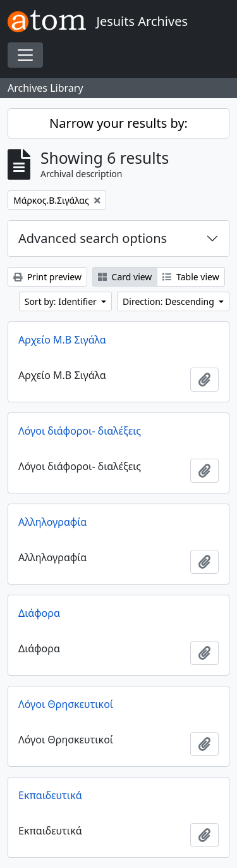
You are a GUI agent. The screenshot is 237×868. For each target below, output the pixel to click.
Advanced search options (93, 238)
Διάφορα (39, 613)
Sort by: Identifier (62, 301)
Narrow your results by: (118, 123)
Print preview (47, 277)
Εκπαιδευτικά (50, 795)
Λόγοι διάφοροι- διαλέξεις (80, 431)
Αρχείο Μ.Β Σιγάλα (62, 340)
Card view (125, 277)
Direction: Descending (169, 301)
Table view (191, 277)
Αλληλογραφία (52, 522)
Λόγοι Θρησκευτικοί (66, 704)
